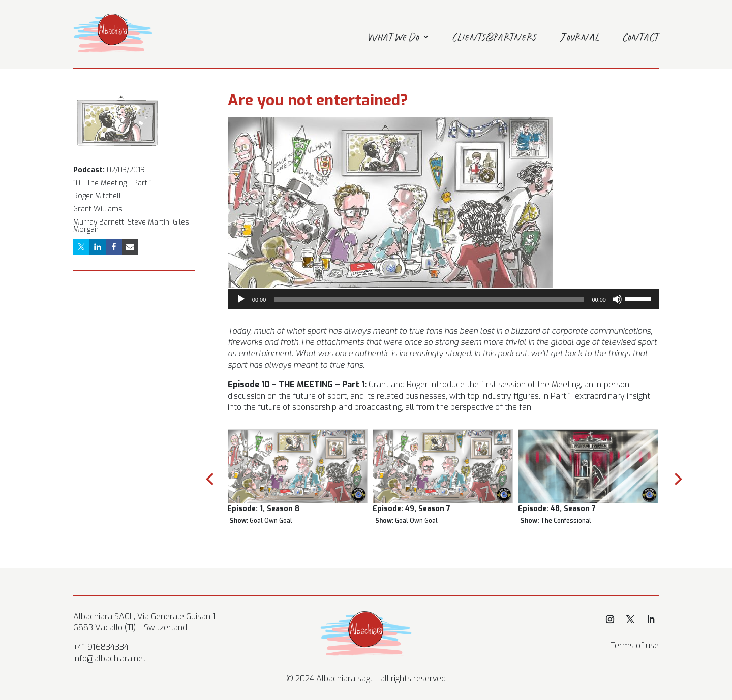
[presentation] (209, 478)
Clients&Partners (495, 39)
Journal (580, 39)
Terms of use (635, 645)
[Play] (241, 299)
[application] (443, 299)
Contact (641, 39)
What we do (394, 39)
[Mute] (617, 299)
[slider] (429, 299)
